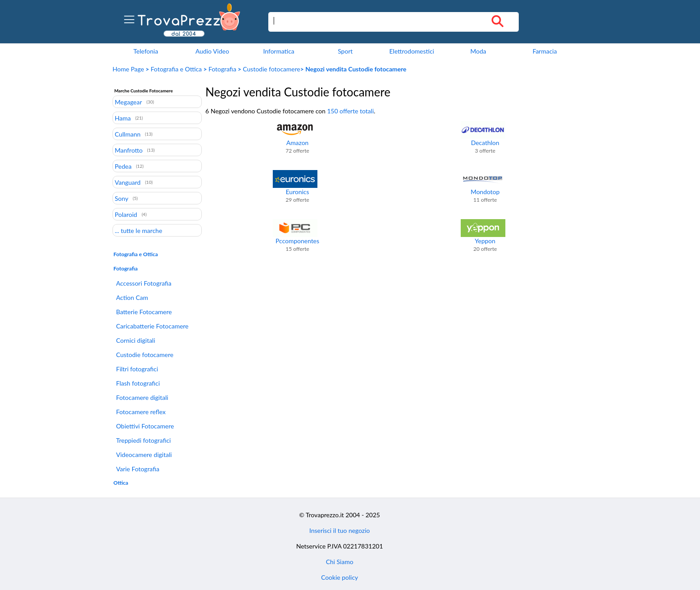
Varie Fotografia (138, 469)
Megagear (128, 102)
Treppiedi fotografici (144, 440)
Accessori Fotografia (144, 283)
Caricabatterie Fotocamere (152, 326)
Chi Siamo (340, 562)
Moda (478, 51)
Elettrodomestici (412, 51)
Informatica (279, 51)
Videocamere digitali (144, 455)
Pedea (123, 166)
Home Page (128, 69)
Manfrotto (129, 150)
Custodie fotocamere (271, 69)
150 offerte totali (351, 111)
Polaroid (126, 214)
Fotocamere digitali (142, 397)
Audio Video (212, 51)
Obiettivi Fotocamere (145, 426)
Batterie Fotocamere (144, 312)
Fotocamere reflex (141, 412)
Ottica (121, 483)
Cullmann (128, 134)
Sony (121, 198)
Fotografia (222, 69)
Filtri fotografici (137, 369)
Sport (345, 51)
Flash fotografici (138, 383)
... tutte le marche (138, 230)
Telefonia (146, 51)
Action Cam (132, 297)
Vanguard (128, 182)
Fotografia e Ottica (177, 69)
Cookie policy (340, 577)
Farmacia (545, 51)
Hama (123, 118)
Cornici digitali (136, 340)
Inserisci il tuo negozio (340, 530)
